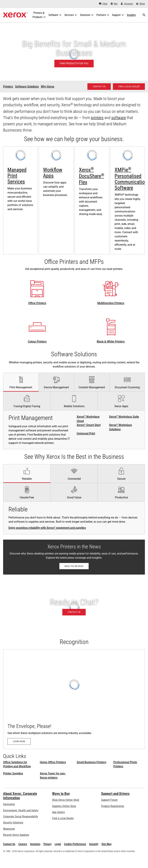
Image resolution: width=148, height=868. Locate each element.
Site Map (106, 844)
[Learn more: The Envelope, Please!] (74, 699)
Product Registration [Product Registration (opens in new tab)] (113, 806)
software (119, 118)
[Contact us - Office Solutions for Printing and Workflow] (99, 87)
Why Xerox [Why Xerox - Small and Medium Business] (48, 86)
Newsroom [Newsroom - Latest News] (9, 829)
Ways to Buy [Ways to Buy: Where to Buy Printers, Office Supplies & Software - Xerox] (61, 794)
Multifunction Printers (111, 303)
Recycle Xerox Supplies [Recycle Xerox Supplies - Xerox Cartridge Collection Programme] (16, 835)
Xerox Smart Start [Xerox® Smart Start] (89, 425)
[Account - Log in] (127, 4)
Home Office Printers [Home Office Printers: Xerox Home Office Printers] (53, 762)
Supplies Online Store (64, 806)
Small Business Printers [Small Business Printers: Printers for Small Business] (91, 762)
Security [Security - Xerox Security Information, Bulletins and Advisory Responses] (94, 844)
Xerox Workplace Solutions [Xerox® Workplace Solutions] (120, 427)
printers (97, 118)
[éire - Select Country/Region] (114, 4)
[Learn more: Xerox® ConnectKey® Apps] (56, 200)
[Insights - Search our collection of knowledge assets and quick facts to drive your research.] (131, 15)
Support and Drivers (115, 794)
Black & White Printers (111, 341)
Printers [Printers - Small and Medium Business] (8, 86)
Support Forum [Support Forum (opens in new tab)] (109, 800)
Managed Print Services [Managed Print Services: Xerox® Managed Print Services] (17, 176)
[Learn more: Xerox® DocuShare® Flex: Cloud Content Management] (92, 200)
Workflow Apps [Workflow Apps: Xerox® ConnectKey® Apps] (53, 173)
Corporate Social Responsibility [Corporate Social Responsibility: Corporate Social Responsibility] (21, 816)
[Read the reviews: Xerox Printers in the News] (74, 566)
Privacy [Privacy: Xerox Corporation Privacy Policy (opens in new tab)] (48, 844)
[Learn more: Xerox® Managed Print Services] (20, 200)
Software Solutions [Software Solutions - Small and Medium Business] (27, 86)
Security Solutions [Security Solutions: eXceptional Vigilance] (13, 823)
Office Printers (37, 303)
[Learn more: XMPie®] (128, 200)
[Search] (144, 15)
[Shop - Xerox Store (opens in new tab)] (140, 4)
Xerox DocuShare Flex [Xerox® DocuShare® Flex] (92, 176)
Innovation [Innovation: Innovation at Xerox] (9, 804)
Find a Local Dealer (63, 818)
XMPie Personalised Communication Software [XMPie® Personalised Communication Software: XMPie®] (131, 179)
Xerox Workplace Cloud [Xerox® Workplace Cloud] (88, 419)
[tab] (21, 382)
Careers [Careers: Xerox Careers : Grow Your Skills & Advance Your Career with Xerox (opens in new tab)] (23, 844)
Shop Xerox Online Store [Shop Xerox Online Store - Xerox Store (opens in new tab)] (66, 800)
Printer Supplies (13, 773)
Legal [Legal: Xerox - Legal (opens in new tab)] (58, 844)
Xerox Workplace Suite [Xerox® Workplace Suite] (124, 417)
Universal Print (86, 433)
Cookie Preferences (75, 844)
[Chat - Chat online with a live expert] (103, 4)
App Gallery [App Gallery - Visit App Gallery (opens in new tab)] (59, 812)
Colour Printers (37, 341)
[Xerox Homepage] (15, 15)
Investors (35, 844)
